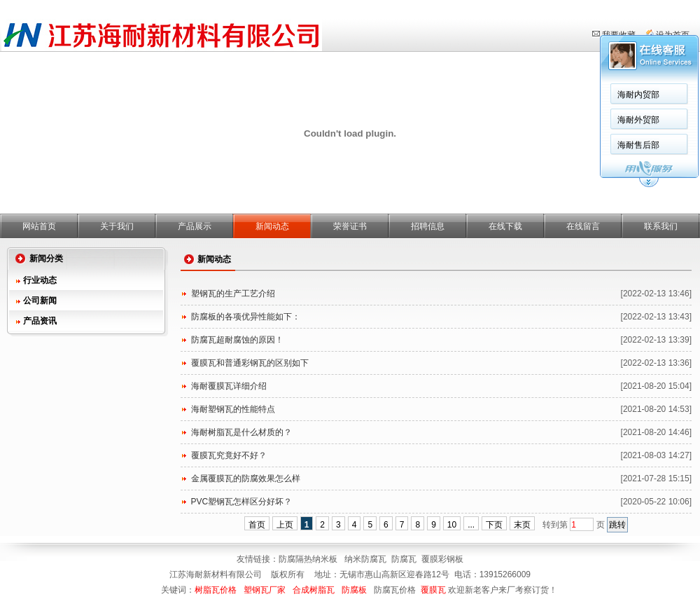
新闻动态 (272, 226)
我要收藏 (619, 35)
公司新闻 (40, 301)
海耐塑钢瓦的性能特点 (233, 409)
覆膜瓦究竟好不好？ (229, 455)
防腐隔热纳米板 (309, 559)
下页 (494, 525)
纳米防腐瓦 (365, 559)
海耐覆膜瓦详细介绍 (229, 386)
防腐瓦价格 (395, 590)
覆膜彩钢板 (442, 559)
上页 (285, 525)
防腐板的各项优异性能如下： (246, 317)
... (471, 525)
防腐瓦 (404, 559)
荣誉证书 (350, 226)
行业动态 (40, 280)
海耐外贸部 (454, 120)
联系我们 (661, 226)
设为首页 (673, 35)
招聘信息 (428, 226)
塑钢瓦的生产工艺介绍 (233, 294)
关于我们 (117, 226)
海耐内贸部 (454, 95)
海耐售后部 (454, 145)
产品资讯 (40, 321)
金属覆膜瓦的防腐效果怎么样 (246, 478)
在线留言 (583, 226)
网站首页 (39, 226)
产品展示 (195, 226)
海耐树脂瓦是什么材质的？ (241, 432)
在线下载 (505, 226)
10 (452, 525)
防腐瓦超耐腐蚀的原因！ (237, 340)
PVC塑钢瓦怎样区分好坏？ (242, 502)
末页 (522, 525)
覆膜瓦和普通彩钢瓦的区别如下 (250, 363)
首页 (257, 525)
